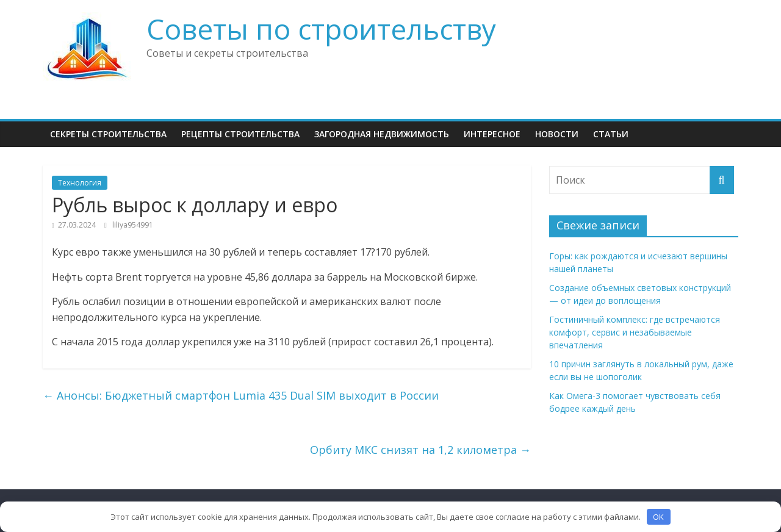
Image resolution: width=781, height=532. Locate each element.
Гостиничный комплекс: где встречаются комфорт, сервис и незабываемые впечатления (635, 332)
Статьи (611, 134)
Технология (80, 183)
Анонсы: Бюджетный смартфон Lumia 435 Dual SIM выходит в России (241, 395)
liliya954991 (133, 225)
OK (658, 517)
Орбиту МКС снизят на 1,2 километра (420, 450)
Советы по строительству (321, 29)
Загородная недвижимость (382, 134)
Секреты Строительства (108, 134)
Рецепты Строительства (240, 134)
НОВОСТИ (557, 134)
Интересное (492, 134)
